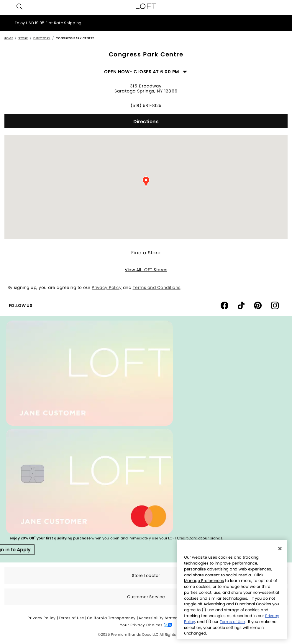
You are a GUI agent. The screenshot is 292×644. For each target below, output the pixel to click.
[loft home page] (146, 6)
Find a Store (146, 253)
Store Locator (146, 575)
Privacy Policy (107, 287)
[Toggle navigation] (7, 6)
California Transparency (111, 618)
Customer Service (146, 597)
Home (8, 38)
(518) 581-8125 (146, 105)
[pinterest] (263, 305)
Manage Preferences (204, 581)
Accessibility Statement (162, 618)
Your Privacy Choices (146, 625)
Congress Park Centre (75, 38)
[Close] (280, 549)
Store (23, 38)
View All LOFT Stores (146, 270)
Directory (42, 38)
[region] (232, 589)
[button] (19, 6)
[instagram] (277, 305)
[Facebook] (229, 305)
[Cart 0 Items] (285, 6)
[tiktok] (246, 305)
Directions (146, 122)
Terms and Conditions (157, 287)
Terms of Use (71, 618)
